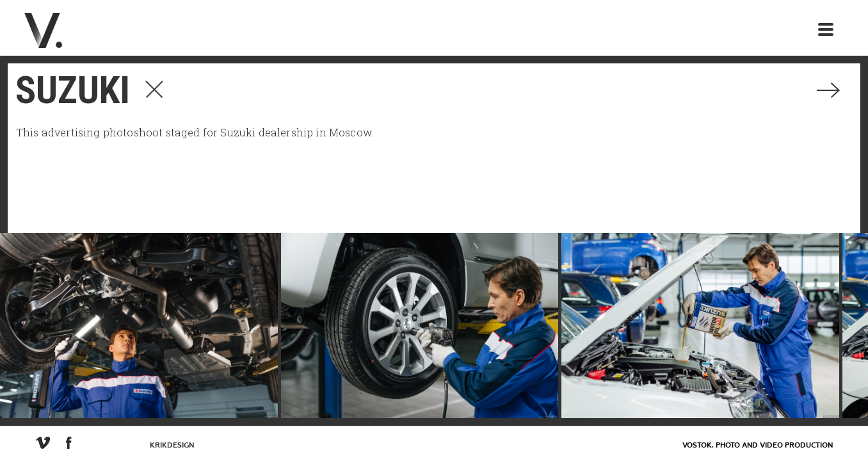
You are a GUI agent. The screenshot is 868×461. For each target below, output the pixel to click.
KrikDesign (172, 445)
